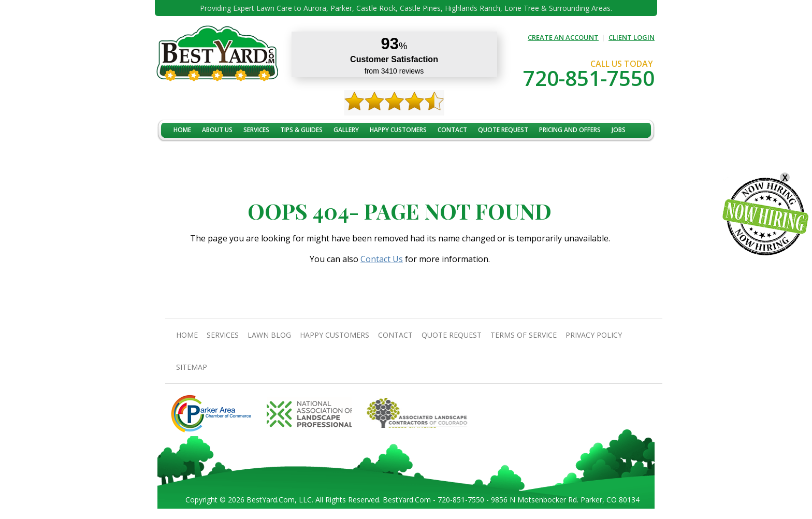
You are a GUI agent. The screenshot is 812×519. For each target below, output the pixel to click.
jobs (619, 130)
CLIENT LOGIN (632, 37)
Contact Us (382, 259)
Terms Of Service (524, 335)
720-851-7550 (589, 78)
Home (182, 130)
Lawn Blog (269, 335)
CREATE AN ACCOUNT (563, 37)
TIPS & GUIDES (301, 130)
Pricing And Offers (570, 130)
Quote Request (503, 130)
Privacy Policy (594, 335)
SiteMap (192, 367)
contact (452, 130)
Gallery (346, 130)
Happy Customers (398, 130)
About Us (217, 130)
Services (256, 130)
